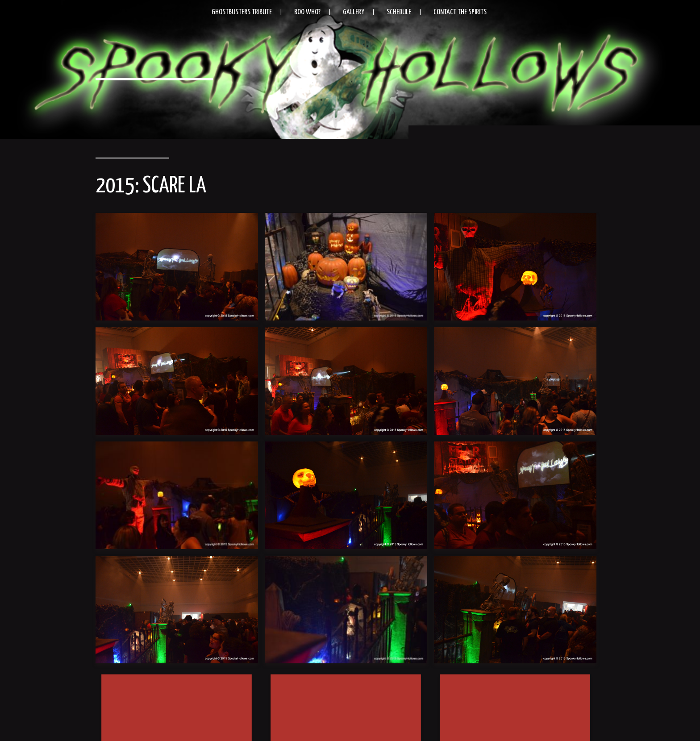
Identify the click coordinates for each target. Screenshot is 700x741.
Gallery (354, 12)
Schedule (399, 12)
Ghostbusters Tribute (242, 12)
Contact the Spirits (460, 12)
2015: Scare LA (151, 186)
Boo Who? (307, 12)
